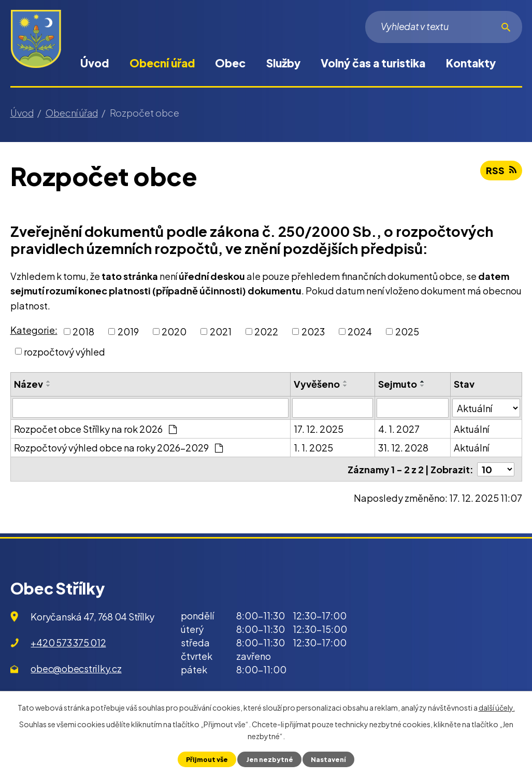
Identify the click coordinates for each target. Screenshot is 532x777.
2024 (360, 331)
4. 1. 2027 (399, 429)
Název (28, 384)
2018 (83, 331)
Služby (283, 63)
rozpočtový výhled (64, 351)
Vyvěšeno (317, 384)
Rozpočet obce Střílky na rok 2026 (95, 429)
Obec (230, 63)
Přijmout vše (207, 759)
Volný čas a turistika (373, 63)
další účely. (497, 708)
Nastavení (328, 759)
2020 (174, 331)
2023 (313, 331)
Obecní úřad (162, 63)
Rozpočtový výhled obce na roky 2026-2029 (118, 448)
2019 (128, 331)
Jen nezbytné (270, 759)
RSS (501, 170)
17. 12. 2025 (319, 429)
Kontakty (471, 63)
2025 (407, 331)
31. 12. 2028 (403, 448)
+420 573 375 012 (68, 642)
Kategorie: (34, 330)
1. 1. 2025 (313, 448)
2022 (266, 331)
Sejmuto (398, 384)
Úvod (95, 63)
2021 (221, 331)
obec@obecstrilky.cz (76, 668)
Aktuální (471, 429)
